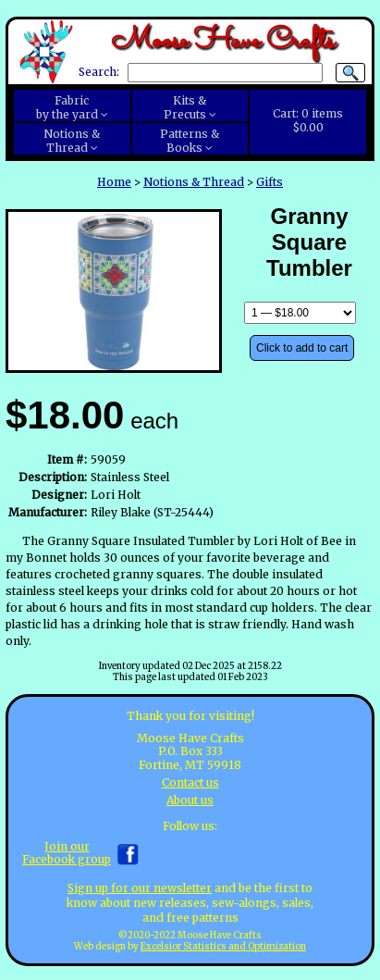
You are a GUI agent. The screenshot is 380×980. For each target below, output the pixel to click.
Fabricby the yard (67, 107)
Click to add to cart (302, 348)
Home (114, 182)
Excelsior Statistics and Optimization (223, 947)
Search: (99, 73)
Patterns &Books (190, 141)
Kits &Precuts (185, 107)
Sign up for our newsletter (140, 888)
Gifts (270, 182)
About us (190, 800)
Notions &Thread (72, 141)
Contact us (190, 782)
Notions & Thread (194, 182)
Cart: (308, 120)
